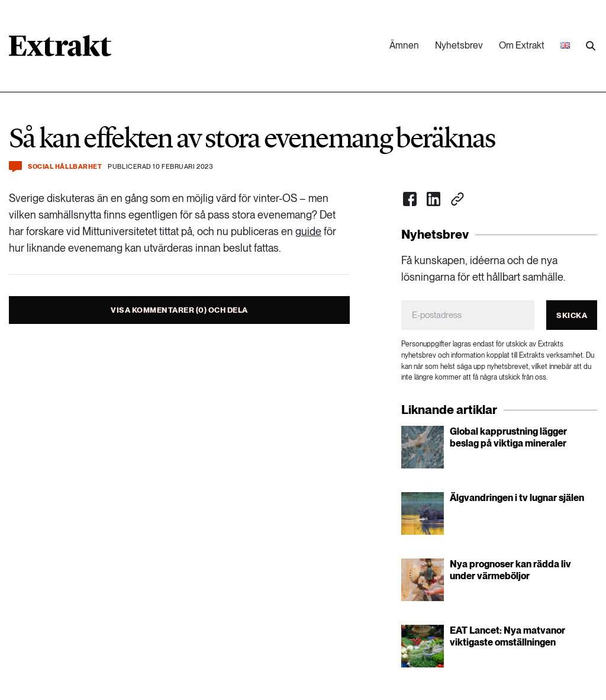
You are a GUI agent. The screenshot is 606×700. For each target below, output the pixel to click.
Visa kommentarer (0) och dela (179, 310)
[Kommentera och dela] (15, 167)
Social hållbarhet (65, 167)
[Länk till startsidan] (60, 50)
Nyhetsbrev (459, 45)
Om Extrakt (522, 45)
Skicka (572, 315)
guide (308, 231)
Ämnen (404, 45)
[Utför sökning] (591, 46)
